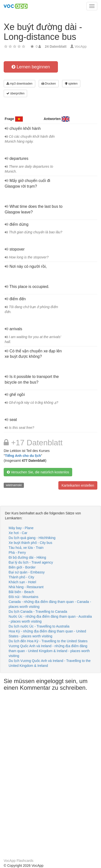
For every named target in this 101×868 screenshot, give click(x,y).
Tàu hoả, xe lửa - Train (26, 548)
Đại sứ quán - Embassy (27, 572)
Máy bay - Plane (21, 528)
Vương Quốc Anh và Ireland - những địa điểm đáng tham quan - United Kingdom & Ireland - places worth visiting (49, 651)
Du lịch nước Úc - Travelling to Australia (39, 626)
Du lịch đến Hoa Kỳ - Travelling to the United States (48, 641)
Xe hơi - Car (18, 533)
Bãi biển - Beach (21, 592)
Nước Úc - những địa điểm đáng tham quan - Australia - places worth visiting (50, 619)
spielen (71, 84)
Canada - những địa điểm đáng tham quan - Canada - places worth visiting (50, 604)
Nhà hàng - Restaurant (26, 587)
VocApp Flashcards (19, 861)
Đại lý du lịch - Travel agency (31, 562)
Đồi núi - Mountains (24, 597)
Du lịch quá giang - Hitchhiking (32, 538)
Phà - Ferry (17, 553)
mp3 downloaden (19, 84)
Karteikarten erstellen (78, 485)
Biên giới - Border (22, 567)
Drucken (49, 84)
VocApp (81, 46)
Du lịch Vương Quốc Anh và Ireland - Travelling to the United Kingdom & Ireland (50, 663)
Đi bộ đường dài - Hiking (27, 557)
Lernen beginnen (31, 67)
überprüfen (15, 93)
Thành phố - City (21, 577)
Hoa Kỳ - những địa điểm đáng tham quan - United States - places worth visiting (47, 634)
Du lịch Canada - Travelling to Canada (38, 612)
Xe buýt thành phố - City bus (30, 543)
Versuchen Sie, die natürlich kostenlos (38, 472)
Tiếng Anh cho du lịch (23, 456)
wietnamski (14, 485)
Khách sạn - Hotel (22, 582)
